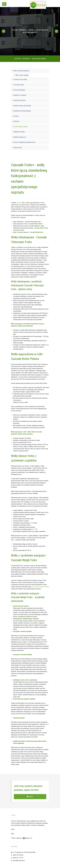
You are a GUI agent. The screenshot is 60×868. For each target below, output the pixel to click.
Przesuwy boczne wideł (20, 79)
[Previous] (4, 31)
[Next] (56, 31)
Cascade (19, 203)
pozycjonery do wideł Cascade (40, 587)
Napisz (30, 797)
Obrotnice (16, 116)
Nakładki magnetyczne (20, 137)
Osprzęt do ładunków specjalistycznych (24, 142)
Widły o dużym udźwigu (22, 75)
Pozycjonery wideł (19, 85)
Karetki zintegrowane (19, 90)
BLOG (13, 834)
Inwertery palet (18, 148)
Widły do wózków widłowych (21, 71)
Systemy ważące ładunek (20, 127)
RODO (13, 829)
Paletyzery (16, 121)
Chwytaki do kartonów (19, 100)
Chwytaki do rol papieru (20, 95)
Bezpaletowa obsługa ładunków (22, 111)
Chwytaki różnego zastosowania (22, 106)
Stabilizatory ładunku (19, 132)
